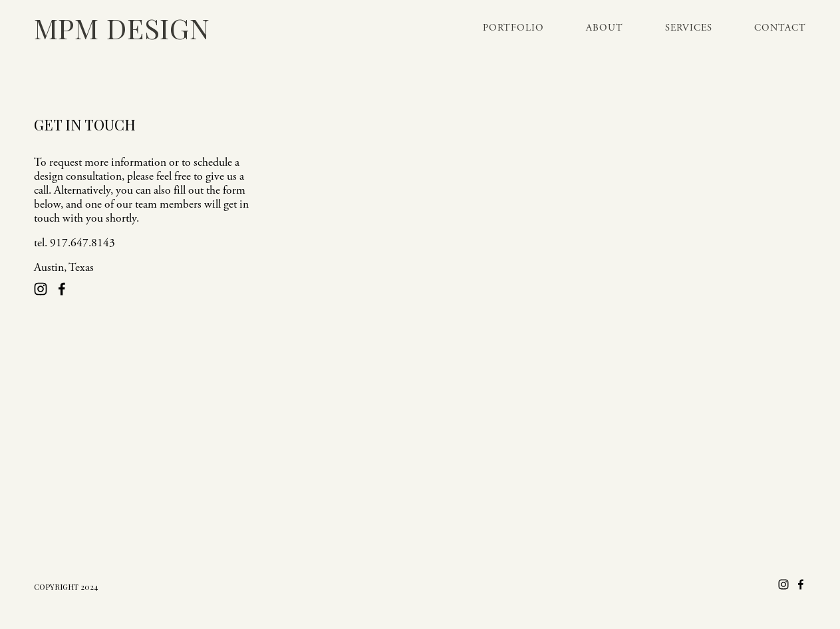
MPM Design (122, 28)
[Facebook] (62, 289)
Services (689, 28)
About (605, 28)
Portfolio (513, 28)
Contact (780, 28)
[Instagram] (41, 289)
